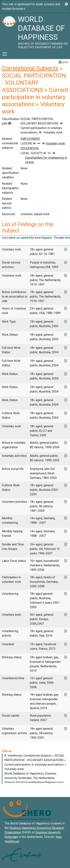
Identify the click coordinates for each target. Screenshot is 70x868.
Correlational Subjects (30, 68)
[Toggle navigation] (5, 54)
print (63, 62)
